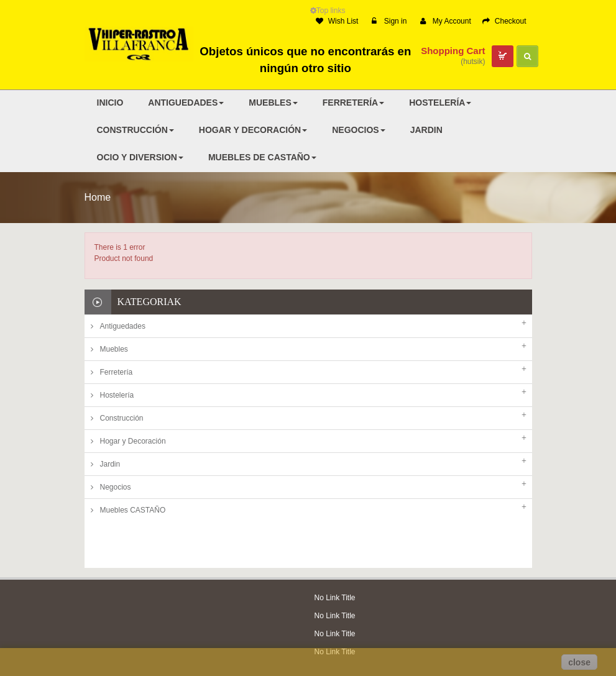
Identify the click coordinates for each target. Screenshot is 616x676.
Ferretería (117, 372)
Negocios (116, 487)
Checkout (504, 21)
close (579, 662)
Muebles (114, 349)
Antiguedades (123, 326)
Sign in (389, 21)
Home (98, 197)
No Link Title (335, 551)
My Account (446, 21)
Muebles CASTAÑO (133, 510)
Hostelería (117, 395)
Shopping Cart (453, 51)
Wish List (337, 21)
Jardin (110, 464)
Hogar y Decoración (133, 441)
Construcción (122, 418)
